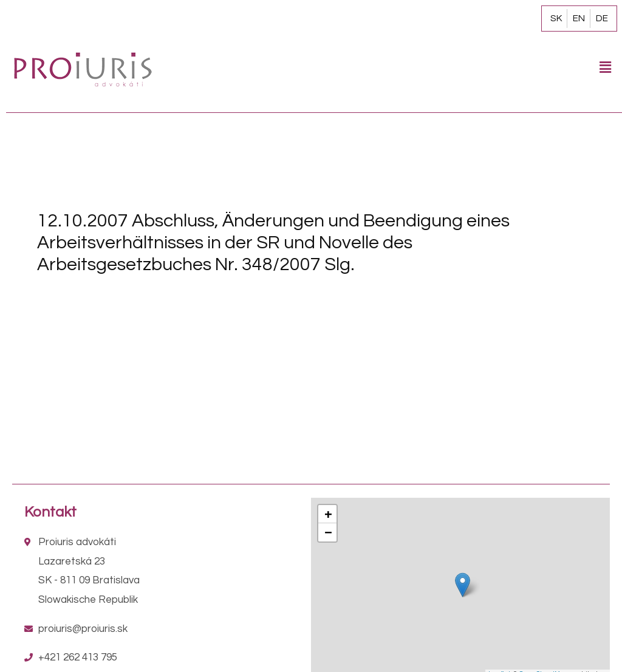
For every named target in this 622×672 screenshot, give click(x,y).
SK (556, 18)
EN (579, 18)
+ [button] (328, 514)
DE (602, 18)
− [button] (328, 532)
